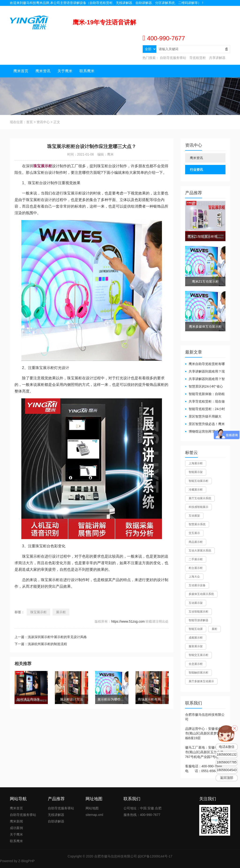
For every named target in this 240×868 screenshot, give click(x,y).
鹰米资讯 (43, 71)
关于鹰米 (65, 71)
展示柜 (61, 612)
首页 (30, 122)
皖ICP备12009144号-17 (155, 856)
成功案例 (16, 828)
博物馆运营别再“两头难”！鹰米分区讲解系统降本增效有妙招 (204, 432)
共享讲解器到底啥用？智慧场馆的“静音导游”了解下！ (205, 379)
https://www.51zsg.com (128, 621)
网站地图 (224, 9)
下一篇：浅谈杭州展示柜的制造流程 (41, 644)
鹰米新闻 (16, 821)
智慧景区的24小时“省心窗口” (204, 387)
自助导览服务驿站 (173, 58)
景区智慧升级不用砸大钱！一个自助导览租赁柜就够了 (205, 417)
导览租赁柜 (198, 58)
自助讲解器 (56, 821)
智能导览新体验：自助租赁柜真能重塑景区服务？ (205, 394)
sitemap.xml (94, 815)
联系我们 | (209, 9)
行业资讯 (196, 170)
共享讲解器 (217, 58)
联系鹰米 (87, 71)
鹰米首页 (21, 71)
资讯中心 (43, 122)
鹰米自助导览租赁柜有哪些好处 (205, 364)
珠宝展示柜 (38, 612)
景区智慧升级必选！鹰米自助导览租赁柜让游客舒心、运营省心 (205, 424)
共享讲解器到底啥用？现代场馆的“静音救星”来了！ (205, 372)
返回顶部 (227, 778)
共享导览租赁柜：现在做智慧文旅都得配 (205, 402)
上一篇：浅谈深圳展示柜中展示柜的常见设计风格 (51, 637)
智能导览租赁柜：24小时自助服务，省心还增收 (205, 409)
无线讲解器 (56, 815)
